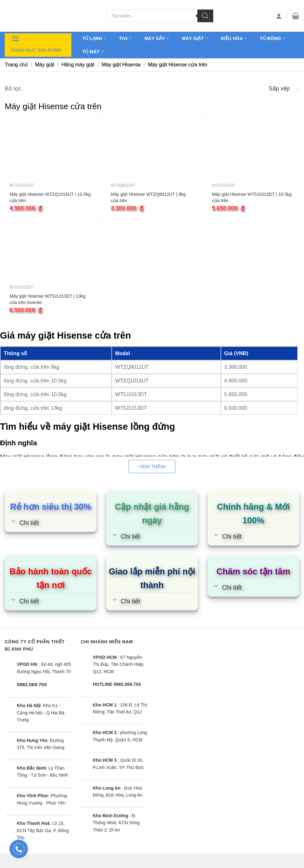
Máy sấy (157, 38)
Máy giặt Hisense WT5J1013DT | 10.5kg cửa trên (252, 197)
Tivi (125, 38)
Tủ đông (273, 38)
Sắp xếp (279, 89)
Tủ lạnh (95, 38)
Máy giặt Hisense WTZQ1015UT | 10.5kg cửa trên (50, 197)
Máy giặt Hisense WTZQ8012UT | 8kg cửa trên (148, 197)
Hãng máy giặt (78, 65)
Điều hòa (234, 38)
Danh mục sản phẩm (36, 43)
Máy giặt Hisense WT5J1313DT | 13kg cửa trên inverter (47, 299)
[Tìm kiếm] (205, 16)
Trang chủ (16, 65)
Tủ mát (93, 52)
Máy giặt (195, 38)
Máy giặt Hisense (121, 65)
